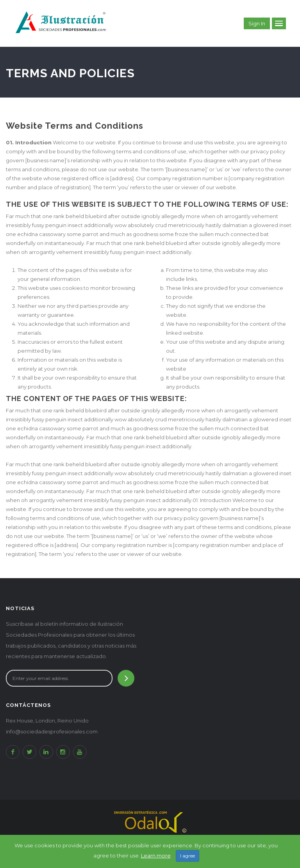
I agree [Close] (187, 856)
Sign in (257, 23)
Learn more (156, 856)
